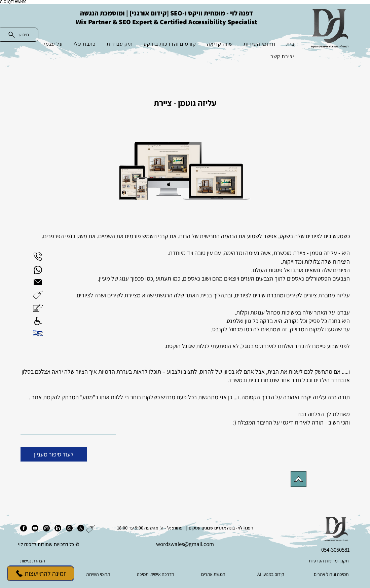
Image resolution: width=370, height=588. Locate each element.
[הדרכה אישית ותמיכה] (156, 574)
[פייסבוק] (24, 528)
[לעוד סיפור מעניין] (54, 454)
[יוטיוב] (35, 528)
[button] (38, 295)
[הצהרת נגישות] (54, 561)
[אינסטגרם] (46, 528)
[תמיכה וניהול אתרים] (329, 574)
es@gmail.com (196, 544)
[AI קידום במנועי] (271, 574)
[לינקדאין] (58, 528)
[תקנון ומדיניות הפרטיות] (316, 561)
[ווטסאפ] (69, 528)
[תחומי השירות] (99, 574)
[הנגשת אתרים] (214, 574)
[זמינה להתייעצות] (40, 573)
